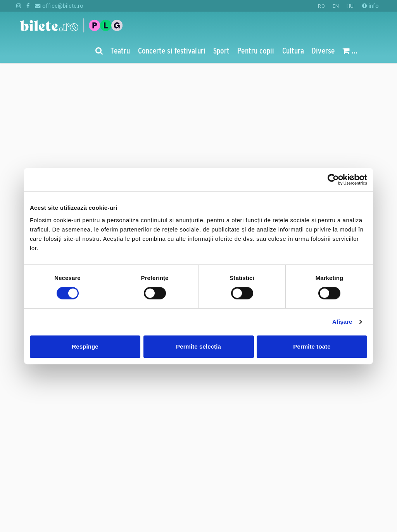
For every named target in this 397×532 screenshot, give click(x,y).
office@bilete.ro (59, 6)
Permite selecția (198, 346)
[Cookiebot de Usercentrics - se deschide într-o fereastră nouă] (333, 180)
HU (350, 6)
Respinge (85, 346)
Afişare (342, 322)
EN (336, 6)
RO (321, 6)
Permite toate (312, 346)
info (370, 6)
